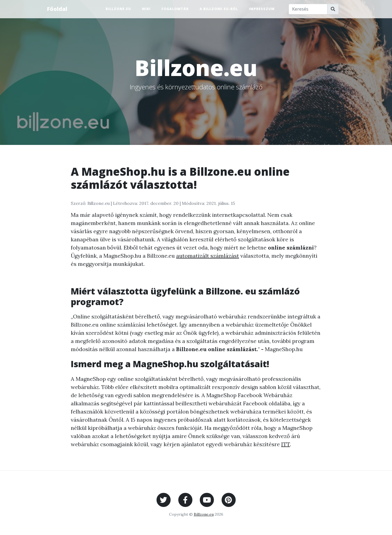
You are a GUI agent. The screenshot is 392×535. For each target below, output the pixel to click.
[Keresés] (308, 9)
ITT (286, 444)
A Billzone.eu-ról (219, 9)
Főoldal (57, 9)
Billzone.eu (118, 9)
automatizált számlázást (208, 256)
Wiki (146, 9)
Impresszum (262, 9)
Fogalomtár (175, 9)
